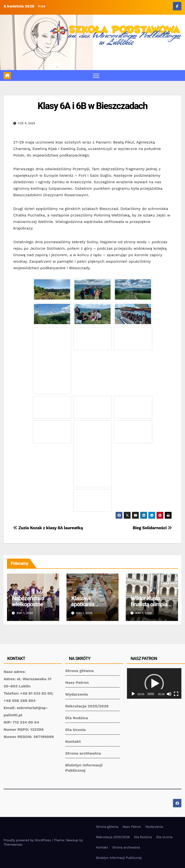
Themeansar (13, 845)
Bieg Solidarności (152, 528)
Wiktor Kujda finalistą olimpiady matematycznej (152, 604)
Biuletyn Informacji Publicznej (119, 858)
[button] (154, 684)
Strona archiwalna (83, 753)
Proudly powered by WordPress (28, 840)
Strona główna (79, 671)
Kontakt (73, 741)
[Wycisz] (169, 694)
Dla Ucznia (76, 730)
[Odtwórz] (133, 694)
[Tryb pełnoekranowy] (176, 694)
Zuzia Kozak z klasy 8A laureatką (48, 528)
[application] (154, 683)
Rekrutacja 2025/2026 (87, 706)
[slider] (151, 694)
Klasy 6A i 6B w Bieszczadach (92, 106)
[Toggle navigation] (96, 75)
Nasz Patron (77, 682)
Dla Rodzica (77, 718)
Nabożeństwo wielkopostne (28, 601)
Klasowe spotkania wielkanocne (86, 604)
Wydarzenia (77, 694)
